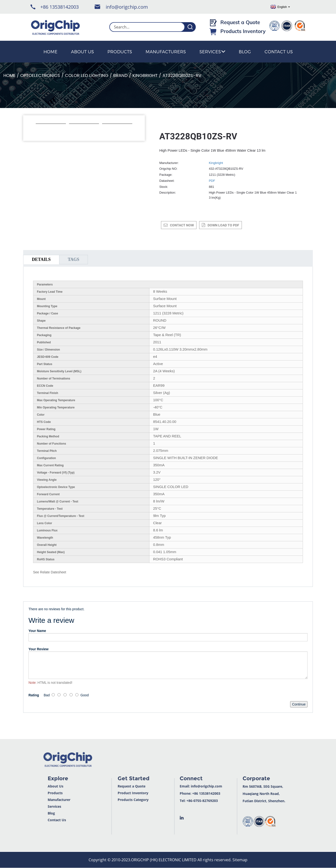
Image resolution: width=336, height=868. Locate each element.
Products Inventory (243, 31)
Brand (120, 76)
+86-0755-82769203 (189, 801)
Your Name (37, 631)
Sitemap (240, 860)
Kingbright (145, 76)
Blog (245, 51)
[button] (38, 130)
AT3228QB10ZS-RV (182, 76)
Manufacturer (46, 800)
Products (120, 51)
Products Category (120, 800)
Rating (34, 695)
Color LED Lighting (87, 76)
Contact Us (279, 51)
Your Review (38, 649)
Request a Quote (240, 22)
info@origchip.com (127, 7)
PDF (212, 181)
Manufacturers (166, 51)
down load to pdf (223, 225)
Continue (299, 704)
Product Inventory (120, 793)
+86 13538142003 (59, 7)
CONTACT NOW (182, 225)
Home (50, 51)
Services (212, 51)
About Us (82, 51)
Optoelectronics (40, 76)
